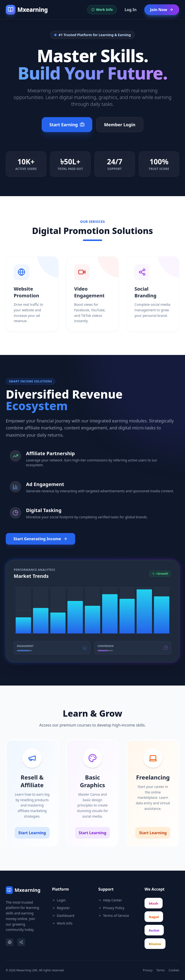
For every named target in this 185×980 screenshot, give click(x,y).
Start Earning (67, 125)
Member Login (120, 125)
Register (61, 908)
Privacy (148, 970)
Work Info (62, 923)
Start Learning (32, 833)
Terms (161, 970)
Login (59, 900)
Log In (131, 10)
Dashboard (63, 916)
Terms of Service (114, 916)
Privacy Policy (111, 908)
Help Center (110, 900)
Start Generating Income (40, 539)
